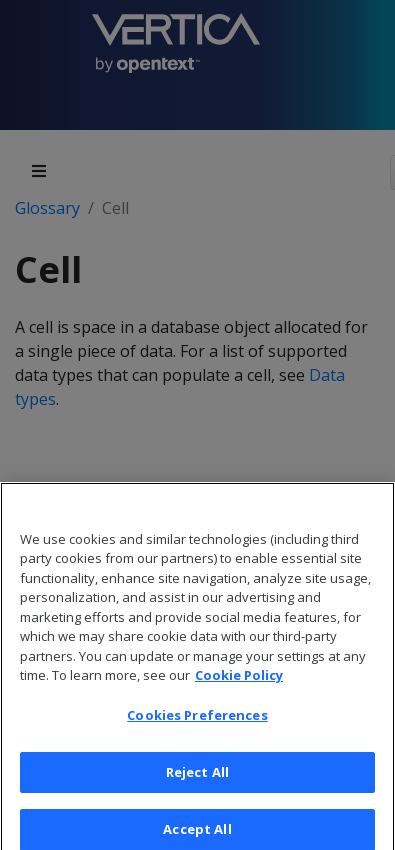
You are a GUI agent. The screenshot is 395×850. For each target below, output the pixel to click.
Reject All (197, 783)
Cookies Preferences (197, 726)
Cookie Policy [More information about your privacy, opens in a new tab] (239, 686)
